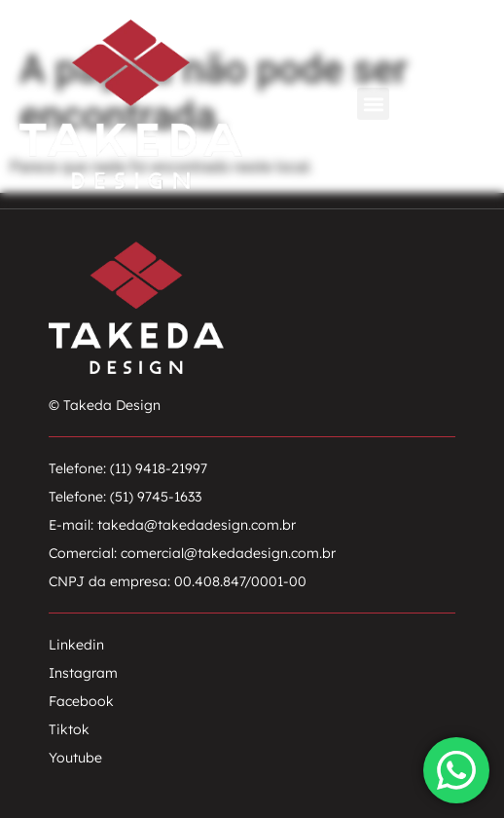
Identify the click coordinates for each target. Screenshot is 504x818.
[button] (373, 104)
